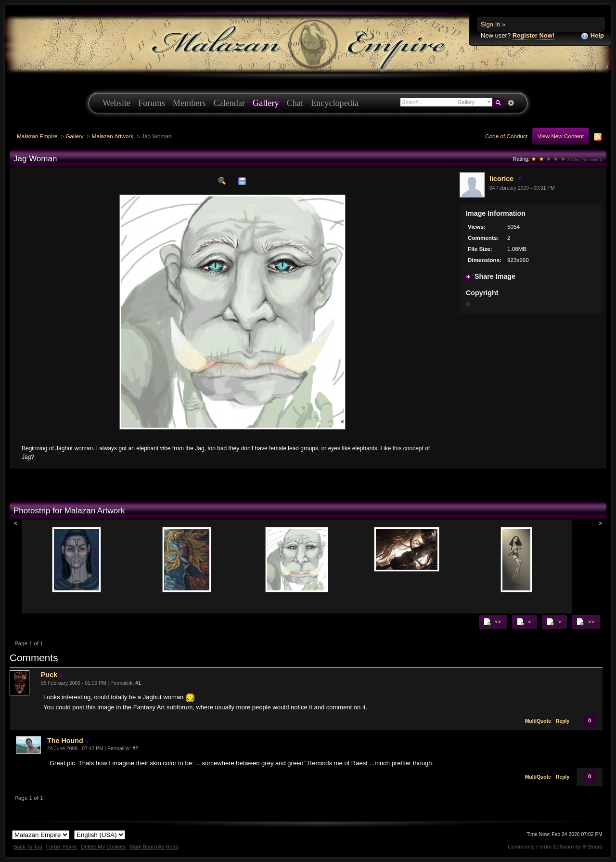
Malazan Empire (37, 136)
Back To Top (28, 847)
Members (189, 103)
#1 (138, 683)
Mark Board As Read (154, 847)
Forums (152, 103)
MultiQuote (538, 721)
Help (592, 36)
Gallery (266, 103)
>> (585, 622)
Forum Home (62, 847)
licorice (501, 179)
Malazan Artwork (113, 136)
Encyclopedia (335, 103)
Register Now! (533, 35)
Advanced (511, 103)
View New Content (561, 136)
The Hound (65, 741)
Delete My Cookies (103, 847)
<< (492, 622)
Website (116, 103)
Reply (563, 721)
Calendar (229, 103)
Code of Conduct (506, 136)
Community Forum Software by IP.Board (555, 847)
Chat (295, 103)
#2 (135, 749)
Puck (49, 675)
